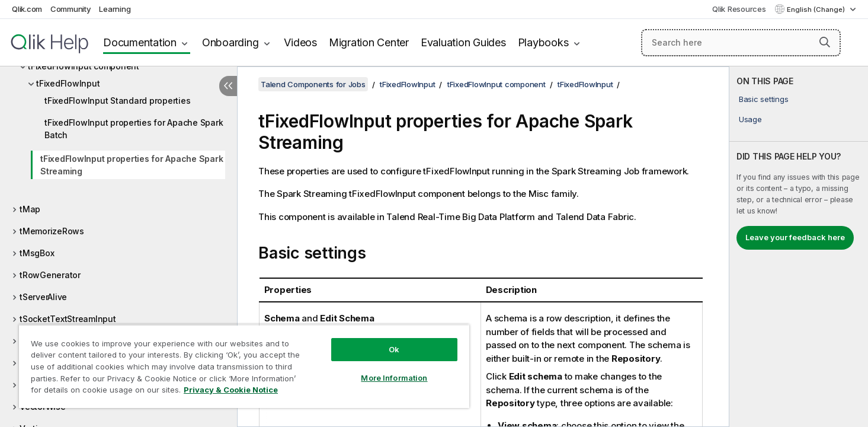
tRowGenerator (50, 275)
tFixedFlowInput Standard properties (117, 101)
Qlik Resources (739, 9)
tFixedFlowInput (68, 83)
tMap (30, 209)
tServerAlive (43, 297)
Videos (300, 42)
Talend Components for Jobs (313, 84)
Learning (115, 9)
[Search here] (741, 43)
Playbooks (543, 42)
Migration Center (369, 42)
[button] (825, 42)
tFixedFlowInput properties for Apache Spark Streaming (132, 165)
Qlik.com (27, 9)
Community (71, 9)
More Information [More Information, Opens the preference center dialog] (394, 378)
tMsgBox (37, 253)
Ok (394, 349)
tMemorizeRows (52, 231)
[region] (244, 366)
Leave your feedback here (795, 237)
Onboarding (230, 42)
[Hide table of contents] (228, 86)
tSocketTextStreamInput (68, 319)
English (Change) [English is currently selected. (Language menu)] (817, 9)
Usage (750, 119)
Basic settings (764, 99)
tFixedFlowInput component (497, 84)
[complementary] (799, 247)
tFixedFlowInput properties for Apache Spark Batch (134, 129)
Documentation (140, 42)
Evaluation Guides (463, 42)
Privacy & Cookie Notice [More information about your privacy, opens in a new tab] (231, 390)
